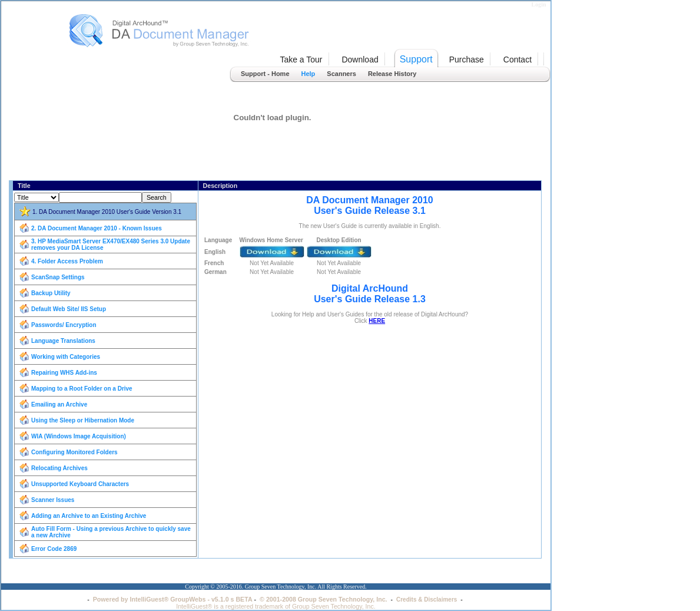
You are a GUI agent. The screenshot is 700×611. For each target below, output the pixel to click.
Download (360, 60)
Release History (392, 74)
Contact (517, 60)
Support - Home (265, 74)
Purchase (467, 60)
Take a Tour (301, 60)
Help (308, 74)
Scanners (341, 74)
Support (416, 59)
